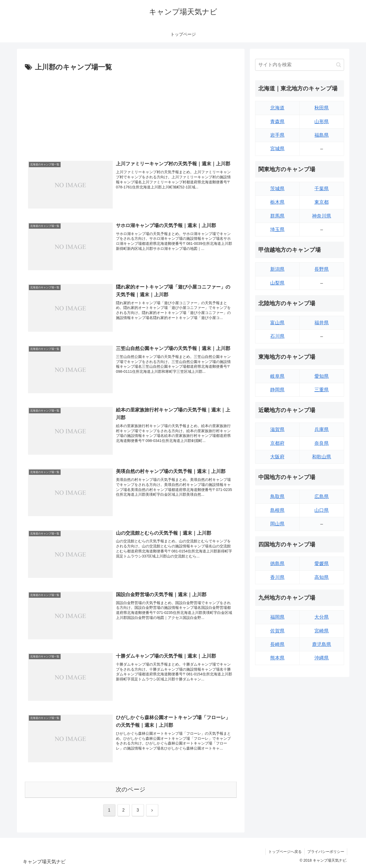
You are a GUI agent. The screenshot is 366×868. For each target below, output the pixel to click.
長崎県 (277, 644)
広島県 (322, 497)
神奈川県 (322, 216)
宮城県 (277, 149)
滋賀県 (277, 429)
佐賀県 (277, 631)
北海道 (277, 108)
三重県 (322, 390)
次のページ (131, 789)
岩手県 (277, 135)
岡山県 (277, 524)
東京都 (322, 202)
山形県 (322, 122)
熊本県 (277, 658)
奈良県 (322, 443)
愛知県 (322, 376)
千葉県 (322, 189)
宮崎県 (322, 631)
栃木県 (277, 202)
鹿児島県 (322, 644)
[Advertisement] (131, 113)
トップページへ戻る (285, 852)
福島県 (322, 135)
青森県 (277, 122)
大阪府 (277, 457)
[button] (339, 65)
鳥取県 (277, 497)
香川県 (277, 577)
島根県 (277, 510)
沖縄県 (322, 658)
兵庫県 (322, 429)
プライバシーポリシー (326, 852)
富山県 (277, 323)
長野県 (322, 269)
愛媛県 (322, 564)
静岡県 (277, 390)
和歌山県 (322, 457)
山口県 (322, 510)
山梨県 (277, 283)
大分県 (322, 617)
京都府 (277, 443)
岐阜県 (277, 376)
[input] (300, 65)
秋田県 (322, 108)
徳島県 (277, 564)
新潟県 (277, 269)
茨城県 (277, 189)
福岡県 (277, 617)
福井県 (322, 323)
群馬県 (277, 216)
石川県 (277, 336)
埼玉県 (277, 229)
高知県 (322, 577)
